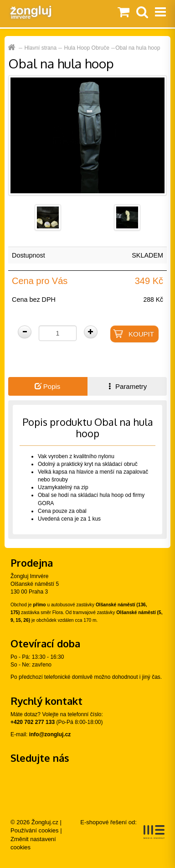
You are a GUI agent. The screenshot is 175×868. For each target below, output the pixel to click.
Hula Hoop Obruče (87, 48)
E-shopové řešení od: (122, 829)
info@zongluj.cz (50, 734)
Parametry (127, 386)
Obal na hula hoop (138, 48)
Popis (48, 386)
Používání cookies (35, 830)
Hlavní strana (40, 48)
